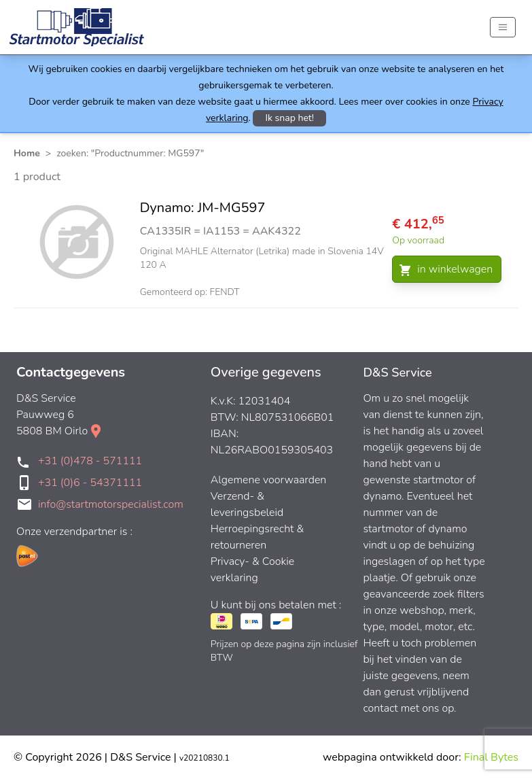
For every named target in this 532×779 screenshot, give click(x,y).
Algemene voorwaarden (269, 480)
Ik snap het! (289, 118)
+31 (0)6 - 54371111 (90, 483)
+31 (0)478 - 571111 (90, 461)
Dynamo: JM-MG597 (203, 208)
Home (27, 153)
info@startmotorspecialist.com (111, 504)
